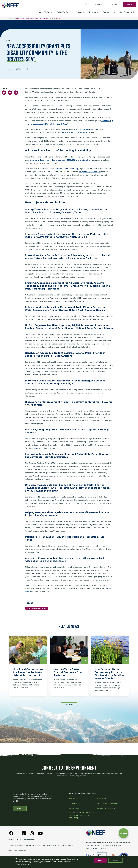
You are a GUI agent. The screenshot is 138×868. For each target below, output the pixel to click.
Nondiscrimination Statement (36, 846)
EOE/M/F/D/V (52, 846)
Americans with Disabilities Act (75, 133)
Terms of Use (12, 850)
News (10, 18)
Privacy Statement (24, 864)
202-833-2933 (29, 840)
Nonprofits (75, 799)
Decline (115, 860)
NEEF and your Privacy (65, 846)
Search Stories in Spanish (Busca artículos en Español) (82, 816)
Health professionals (108, 804)
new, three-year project (90, 172)
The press (74, 809)
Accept (101, 860)
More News (69, 705)
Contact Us (13, 840)
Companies (74, 804)
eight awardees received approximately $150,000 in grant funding (60, 160)
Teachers (102, 799)
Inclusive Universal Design (88, 129)
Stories (115, 4)
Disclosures (23, 850)
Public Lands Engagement (37, 608)
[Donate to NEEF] (123, 833)
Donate (130, 4)
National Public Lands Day (66, 169)
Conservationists (106, 809)
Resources (99, 4)
